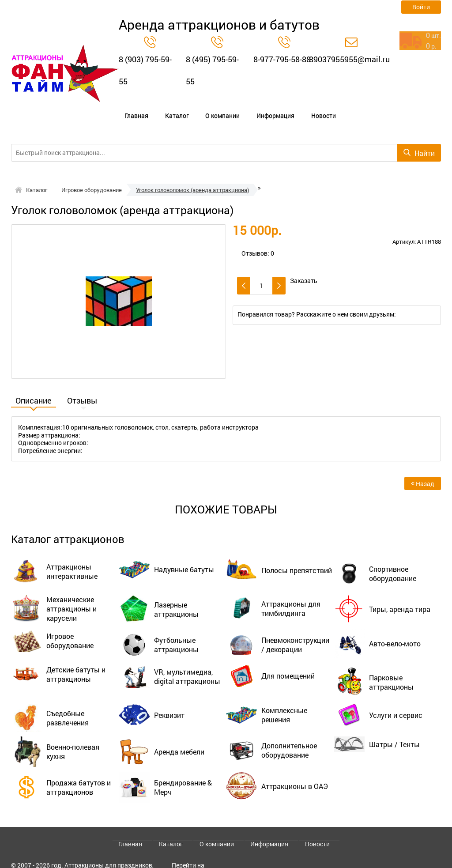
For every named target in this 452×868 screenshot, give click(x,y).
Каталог (159, 109)
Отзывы (82, 387)
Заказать (304, 267)
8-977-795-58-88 (282, 59)
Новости (273, 109)
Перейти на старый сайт (190, 854)
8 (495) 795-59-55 (212, 70)
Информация (236, 109)
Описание (34, 387)
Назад (423, 470)
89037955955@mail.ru (349, 59)
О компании (194, 109)
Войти (421, 7)
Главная (129, 109)
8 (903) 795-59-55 (145, 70)
